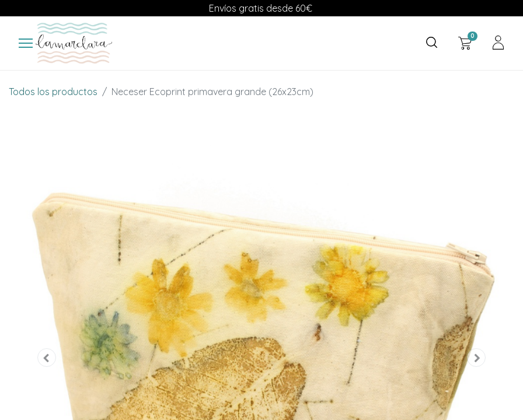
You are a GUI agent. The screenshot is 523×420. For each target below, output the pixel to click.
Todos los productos (53, 92)
